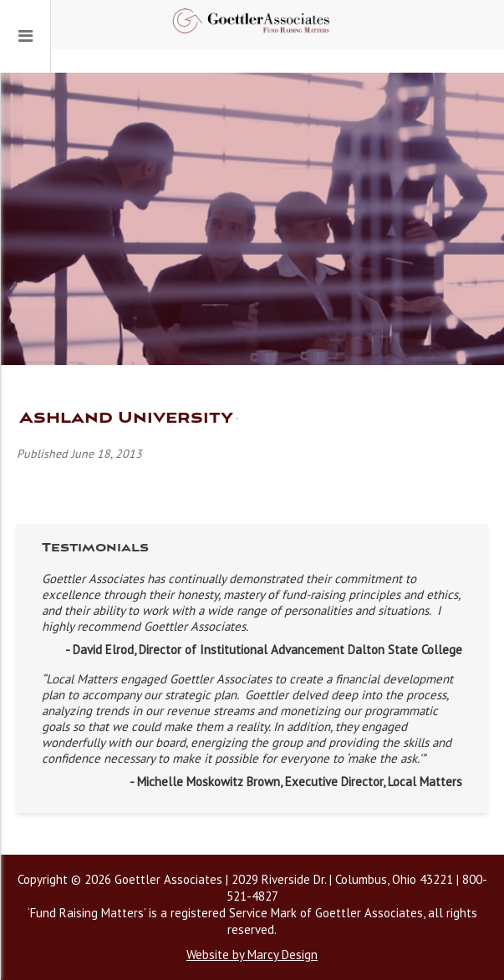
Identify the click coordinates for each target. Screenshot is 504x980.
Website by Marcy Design (252, 955)
